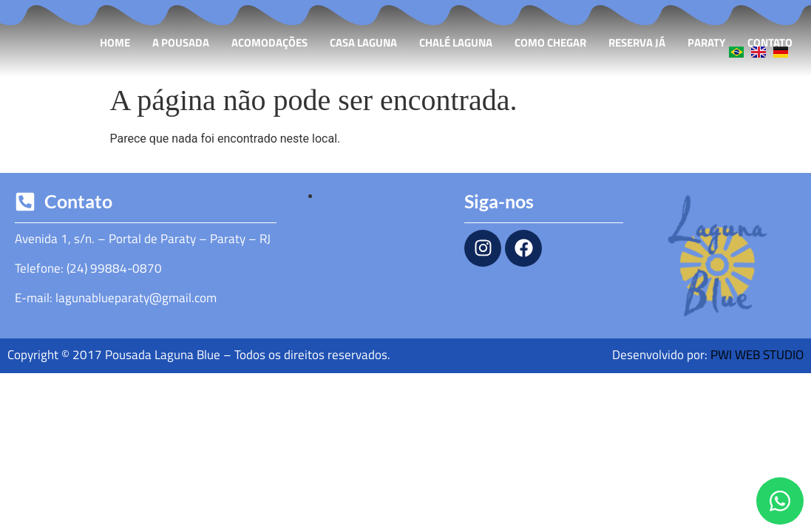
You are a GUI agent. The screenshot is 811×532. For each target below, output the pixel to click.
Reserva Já (637, 42)
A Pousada (181, 42)
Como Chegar (550, 42)
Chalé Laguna (456, 42)
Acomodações (269, 42)
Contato (770, 42)
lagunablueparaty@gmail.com (136, 298)
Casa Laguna (363, 42)
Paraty (706, 42)
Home (115, 42)
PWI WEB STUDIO (757, 355)
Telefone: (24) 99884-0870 (88, 268)
